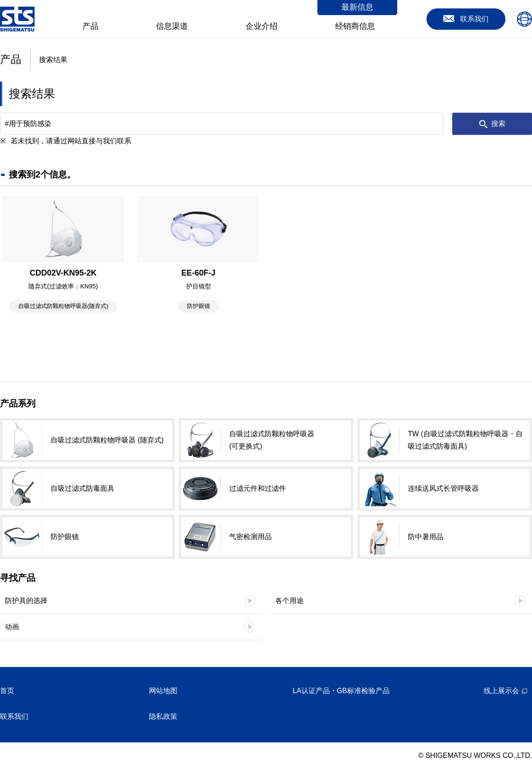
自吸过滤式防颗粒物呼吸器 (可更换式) (272, 440)
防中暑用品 (426, 537)
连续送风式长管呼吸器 (443, 488)
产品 (90, 26)
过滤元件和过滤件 (258, 488)
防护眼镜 (65, 537)
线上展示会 (501, 691)
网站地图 (163, 691)
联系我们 (14, 716)
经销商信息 (355, 26)
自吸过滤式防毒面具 (82, 488)
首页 (7, 691)
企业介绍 (262, 26)
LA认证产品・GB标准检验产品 (341, 691)
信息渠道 (172, 26)
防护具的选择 (26, 601)
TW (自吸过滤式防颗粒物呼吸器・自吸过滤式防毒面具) (465, 440)
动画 (12, 627)
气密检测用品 (250, 537)
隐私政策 (163, 716)
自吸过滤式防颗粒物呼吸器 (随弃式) (107, 440)
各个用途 (289, 601)
